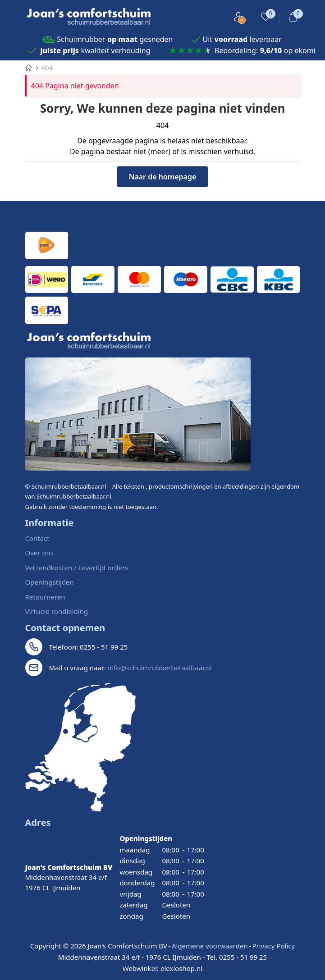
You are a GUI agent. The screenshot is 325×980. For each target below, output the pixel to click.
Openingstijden (50, 582)
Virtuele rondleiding (57, 611)
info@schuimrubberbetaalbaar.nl (160, 668)
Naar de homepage (163, 177)
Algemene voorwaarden (210, 946)
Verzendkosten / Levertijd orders (77, 568)
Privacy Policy (273, 946)
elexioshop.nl (181, 968)
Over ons (39, 553)
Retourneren (45, 597)
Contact (37, 538)
